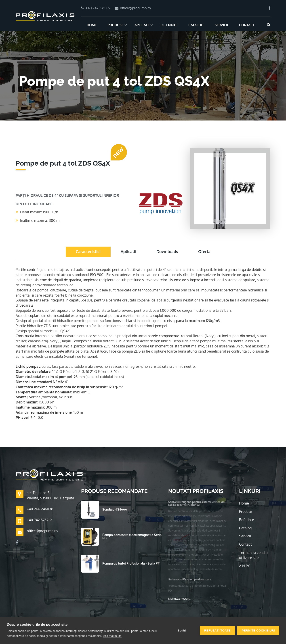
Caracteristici (88, 251)
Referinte (169, 25)
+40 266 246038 (40, 509)
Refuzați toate (217, 630)
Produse (116, 25)
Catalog (196, 25)
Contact (247, 25)
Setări (182, 630)
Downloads (167, 251)
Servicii (221, 25)
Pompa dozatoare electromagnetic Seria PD (132, 537)
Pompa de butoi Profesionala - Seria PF (131, 563)
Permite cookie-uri (258, 630)
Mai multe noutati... (180, 599)
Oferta (204, 251)
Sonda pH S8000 (115, 509)
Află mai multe (112, 636)
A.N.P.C (245, 566)
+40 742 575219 (39, 520)
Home (92, 25)
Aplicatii (142, 25)
